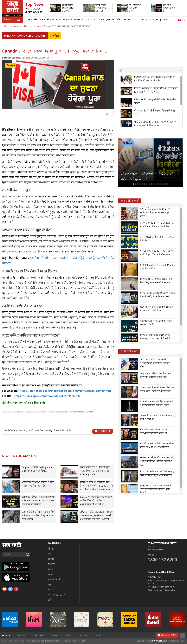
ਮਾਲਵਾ (66, 20)
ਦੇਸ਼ (36, 20)
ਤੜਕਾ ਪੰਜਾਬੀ (77, 20)
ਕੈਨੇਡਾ (52, 412)
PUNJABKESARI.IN (160, 641)
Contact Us (7, 641)
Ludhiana (54, 635)
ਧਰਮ (141, 20)
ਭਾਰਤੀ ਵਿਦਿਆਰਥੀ (77, 412)
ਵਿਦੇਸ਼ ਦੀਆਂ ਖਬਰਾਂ (129, 351)
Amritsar (83, 635)
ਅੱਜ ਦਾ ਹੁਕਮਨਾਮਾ (107, 20)
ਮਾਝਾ (58, 20)
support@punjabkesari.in (164, 590)
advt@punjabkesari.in (157, 550)
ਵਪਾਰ (94, 20)
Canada (11, 66)
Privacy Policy (80, 641)
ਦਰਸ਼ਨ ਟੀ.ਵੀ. (131, 20)
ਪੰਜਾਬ (30, 20)
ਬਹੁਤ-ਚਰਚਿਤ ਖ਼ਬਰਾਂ (130, 201)
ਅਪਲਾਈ (90, 412)
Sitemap (67, 641)
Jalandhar (98, 635)
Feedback (19, 641)
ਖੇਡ (87, 20)
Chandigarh (38, 635)
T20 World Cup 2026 (157, 20)
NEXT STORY (103, 431)
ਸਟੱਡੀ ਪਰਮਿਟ (62, 412)
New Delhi (22, 635)
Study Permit (18, 412)
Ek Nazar (128, 143)
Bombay (69, 635)
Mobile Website (54, 641)
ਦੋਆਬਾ (51, 20)
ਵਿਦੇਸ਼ (42, 20)
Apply (44, 412)
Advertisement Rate (35, 641)
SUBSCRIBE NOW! (167, 635)
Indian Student (32, 412)
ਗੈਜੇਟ (120, 20)
